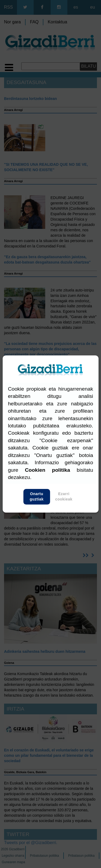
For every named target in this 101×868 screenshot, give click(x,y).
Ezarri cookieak (64, 497)
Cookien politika (48, 470)
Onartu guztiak (37, 497)
